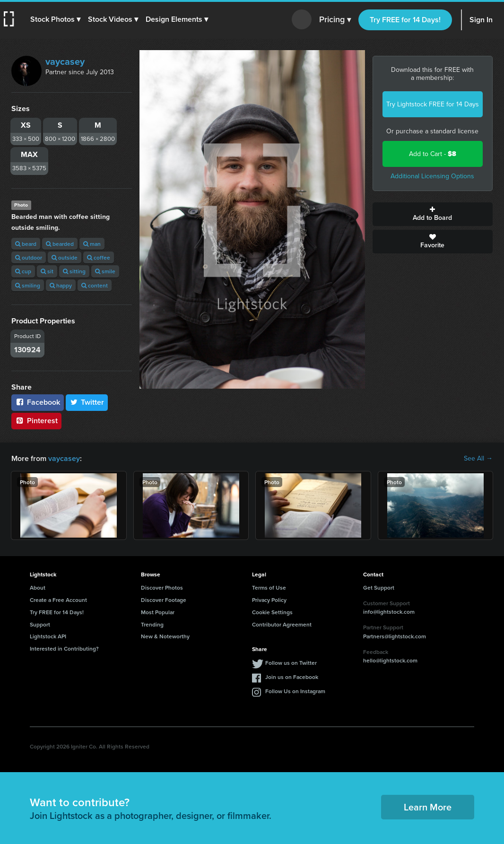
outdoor (29, 257)
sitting (74, 271)
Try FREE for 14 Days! (405, 20)
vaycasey (65, 61)
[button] (55, 19)
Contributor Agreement (282, 624)
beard (26, 244)
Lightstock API (48, 636)
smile (105, 271)
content (95, 285)
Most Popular (158, 612)
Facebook (38, 402)
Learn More (428, 807)
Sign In (481, 20)
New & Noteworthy (165, 636)
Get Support (379, 587)
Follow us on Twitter (291, 663)
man (92, 244)
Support (40, 624)
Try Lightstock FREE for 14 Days (433, 104)
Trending (152, 624)
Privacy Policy (269, 600)
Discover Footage (164, 600)
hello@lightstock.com (390, 660)
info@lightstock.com (389, 612)
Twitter (87, 402)
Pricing (335, 20)
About (38, 587)
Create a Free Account (58, 600)
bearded (60, 244)
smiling (28, 285)
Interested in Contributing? (64, 648)
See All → (478, 459)
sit (47, 271)
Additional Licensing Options (432, 176)
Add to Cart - (433, 154)
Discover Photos (162, 587)
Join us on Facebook (292, 677)
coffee (99, 257)
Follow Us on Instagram (295, 691)
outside (65, 257)
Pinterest (36, 421)
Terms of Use (269, 587)
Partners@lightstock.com (395, 636)
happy (61, 285)
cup (23, 271)
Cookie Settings (272, 612)
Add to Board (433, 214)
